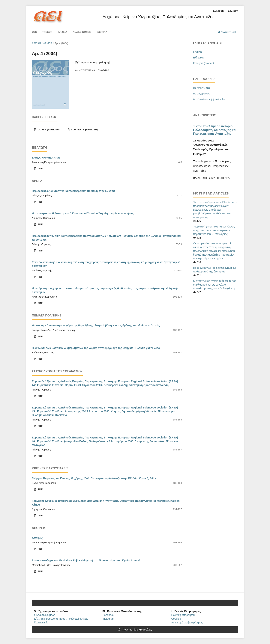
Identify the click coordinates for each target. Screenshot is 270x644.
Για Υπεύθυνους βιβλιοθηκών (209, 99)
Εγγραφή (218, 11)
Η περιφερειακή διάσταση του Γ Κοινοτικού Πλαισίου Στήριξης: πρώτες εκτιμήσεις (83, 213)
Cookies (176, 619)
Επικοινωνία (41, 622)
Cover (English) (48, 130)
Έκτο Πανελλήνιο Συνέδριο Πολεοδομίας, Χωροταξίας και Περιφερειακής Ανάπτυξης (215, 130)
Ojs (34, 32)
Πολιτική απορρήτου (183, 615)
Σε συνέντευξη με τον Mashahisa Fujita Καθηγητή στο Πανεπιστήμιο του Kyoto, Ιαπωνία (87, 560)
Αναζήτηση (227, 32)
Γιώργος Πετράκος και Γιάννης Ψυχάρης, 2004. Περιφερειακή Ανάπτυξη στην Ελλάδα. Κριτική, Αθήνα (95, 478)
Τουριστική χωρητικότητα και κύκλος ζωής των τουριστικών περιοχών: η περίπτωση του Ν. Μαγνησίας (214, 230)
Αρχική (36, 43)
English (197, 52)
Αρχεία (62, 32)
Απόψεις (37, 538)
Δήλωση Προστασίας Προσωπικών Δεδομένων (61, 619)
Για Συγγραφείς (201, 94)
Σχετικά (102, 32)
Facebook (108, 615)
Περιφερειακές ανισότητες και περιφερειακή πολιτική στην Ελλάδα (73, 191)
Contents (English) (84, 130)
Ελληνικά (198, 58)
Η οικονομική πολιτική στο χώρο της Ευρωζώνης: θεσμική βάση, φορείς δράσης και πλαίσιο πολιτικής (96, 325)
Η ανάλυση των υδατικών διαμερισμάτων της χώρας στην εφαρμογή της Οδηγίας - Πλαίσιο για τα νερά (96, 348)
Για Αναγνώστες (202, 88)
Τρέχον (47, 32)
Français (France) (203, 63)
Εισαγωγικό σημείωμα (46, 158)
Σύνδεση (233, 11)
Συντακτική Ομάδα (45, 615)
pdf (40, 169)
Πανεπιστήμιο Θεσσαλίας (135, 630)
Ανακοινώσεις (82, 32)
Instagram (108, 619)
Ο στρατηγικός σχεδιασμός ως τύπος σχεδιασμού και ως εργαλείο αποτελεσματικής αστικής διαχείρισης (215, 285)
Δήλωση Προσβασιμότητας (187, 622)
